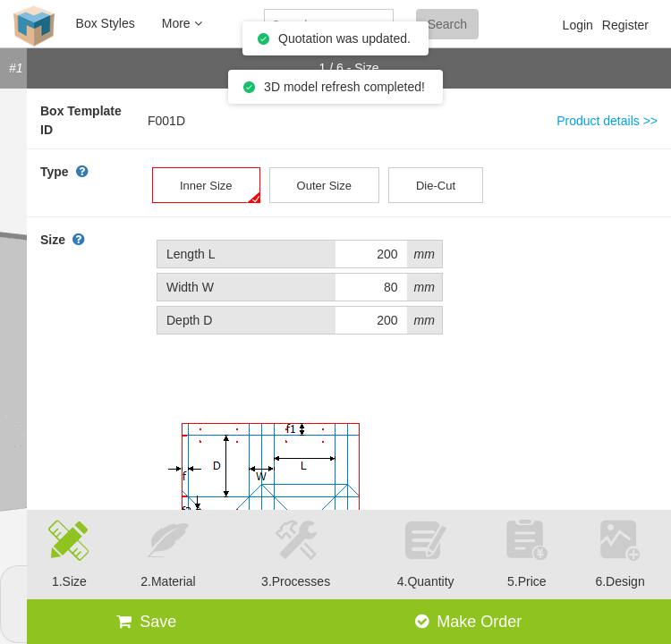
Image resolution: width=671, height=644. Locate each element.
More (182, 23)
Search (447, 24)
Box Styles (106, 23)
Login (578, 25)
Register (625, 25)
